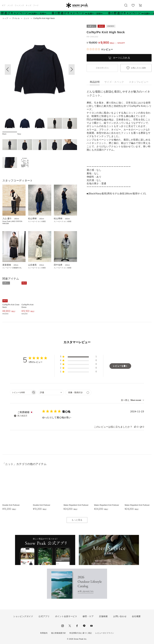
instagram (63, 626)
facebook (77, 626)
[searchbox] (20, 392)
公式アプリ (44, 616)
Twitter (70, 626)
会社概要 (136, 616)
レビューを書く (120, 366)
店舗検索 (103, 616)
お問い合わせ (120, 616)
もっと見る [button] (77, 520)
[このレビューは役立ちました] (135, 427)
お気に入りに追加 (138, 68)
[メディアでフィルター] (78, 392)
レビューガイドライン (105, 633)
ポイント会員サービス (66, 616)
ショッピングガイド (23, 616)
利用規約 (44, 633)
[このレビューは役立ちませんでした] (141, 427)
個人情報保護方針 (59, 633)
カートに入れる (122, 58)
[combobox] (51, 392)
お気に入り (133, 7)
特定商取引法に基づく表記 (81, 633)
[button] (72, 70)
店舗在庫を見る (102, 68)
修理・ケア (88, 616)
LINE (84, 626)
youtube (91, 626)
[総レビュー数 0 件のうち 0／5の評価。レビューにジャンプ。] (100, 49)
